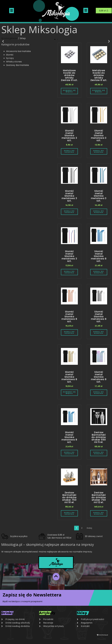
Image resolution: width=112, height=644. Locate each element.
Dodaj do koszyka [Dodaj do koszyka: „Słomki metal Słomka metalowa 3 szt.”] (69, 151)
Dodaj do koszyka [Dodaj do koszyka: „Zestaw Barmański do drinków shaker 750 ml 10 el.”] (69, 513)
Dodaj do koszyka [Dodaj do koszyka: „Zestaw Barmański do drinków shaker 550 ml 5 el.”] (99, 453)
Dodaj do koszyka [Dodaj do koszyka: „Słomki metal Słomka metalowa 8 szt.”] (99, 272)
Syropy (10, 58)
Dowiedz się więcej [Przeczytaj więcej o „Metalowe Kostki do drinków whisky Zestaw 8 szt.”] (69, 91)
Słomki (10, 55)
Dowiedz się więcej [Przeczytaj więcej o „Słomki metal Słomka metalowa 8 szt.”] (69, 393)
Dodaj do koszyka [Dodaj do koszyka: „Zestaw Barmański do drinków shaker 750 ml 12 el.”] (99, 513)
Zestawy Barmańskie (17, 65)
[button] (12, 11)
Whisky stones (14, 62)
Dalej (89, 528)
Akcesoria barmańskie (18, 51)
